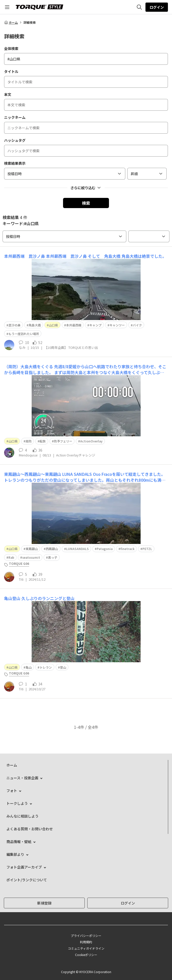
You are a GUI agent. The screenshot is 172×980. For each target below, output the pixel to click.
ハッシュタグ (15, 140)
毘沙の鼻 (15, 325)
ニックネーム (15, 117)
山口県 (53, 325)
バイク (137, 325)
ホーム (11, 22)
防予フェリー (63, 441)
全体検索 (11, 48)
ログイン (157, 7)
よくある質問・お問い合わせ (30, 829)
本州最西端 (74, 325)
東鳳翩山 (32, 549)
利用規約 (86, 942)
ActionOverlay (91, 441)
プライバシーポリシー (86, 936)
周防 (29, 441)
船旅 (43, 441)
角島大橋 (35, 325)
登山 (63, 667)
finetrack (127, 549)
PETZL (147, 549)
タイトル (11, 71)
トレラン (46, 667)
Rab (11, 557)
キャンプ (95, 325)
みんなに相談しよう (22, 816)
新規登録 (44, 903)
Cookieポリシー (86, 955)
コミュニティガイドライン (86, 948)
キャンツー (117, 325)
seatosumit (31, 557)
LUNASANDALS (77, 549)
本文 (8, 94)
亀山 (29, 667)
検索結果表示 (15, 163)
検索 (86, 203)
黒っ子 (53, 557)
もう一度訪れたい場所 (24, 334)
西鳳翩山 (52, 549)
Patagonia (105, 549)
